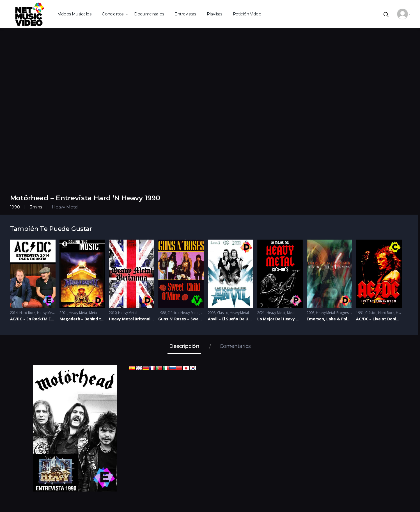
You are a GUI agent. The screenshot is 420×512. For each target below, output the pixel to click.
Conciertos (113, 14)
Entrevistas (185, 14)
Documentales (149, 14)
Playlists (214, 14)
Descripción (184, 346)
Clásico (173, 313)
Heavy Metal (65, 207)
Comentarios (235, 346)
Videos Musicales (74, 14)
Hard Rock (27, 313)
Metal (93, 313)
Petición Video (247, 14)
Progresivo (345, 313)
